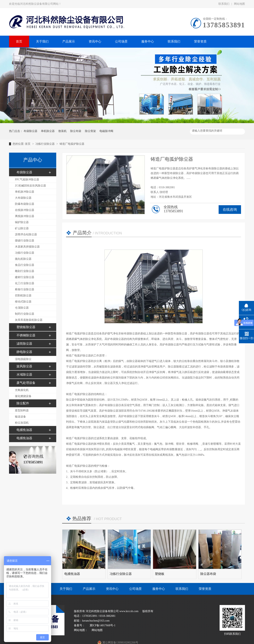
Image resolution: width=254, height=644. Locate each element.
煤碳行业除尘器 (25, 241)
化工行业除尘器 (25, 283)
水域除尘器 (24, 374)
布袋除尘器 (30, 131)
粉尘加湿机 (22, 423)
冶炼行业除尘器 (45, 144)
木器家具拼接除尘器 (27, 247)
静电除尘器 (24, 352)
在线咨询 (230, 210)
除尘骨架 (90, 131)
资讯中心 (112, 589)
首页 (28, 144)
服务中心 (159, 589)
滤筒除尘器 (24, 344)
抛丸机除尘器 (23, 259)
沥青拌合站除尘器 (26, 234)
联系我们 (224, 4)
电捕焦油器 (24, 430)
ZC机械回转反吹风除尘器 (30, 186)
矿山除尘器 (22, 228)
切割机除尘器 (23, 296)
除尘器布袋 (208, 574)
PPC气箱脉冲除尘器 (27, 180)
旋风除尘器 (24, 366)
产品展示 (89, 589)
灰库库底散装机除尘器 (29, 320)
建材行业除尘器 (25, 277)
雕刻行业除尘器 (25, 271)
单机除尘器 (48, 131)
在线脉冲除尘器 (25, 210)
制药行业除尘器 (25, 314)
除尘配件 (23, 403)
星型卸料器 (22, 411)
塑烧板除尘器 (26, 327)
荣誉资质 (205, 589)
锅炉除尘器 (22, 222)
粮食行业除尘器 (25, 289)
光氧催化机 (22, 390)
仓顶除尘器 (22, 308)
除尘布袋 (76, 131)
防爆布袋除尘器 (25, 204)
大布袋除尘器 (23, 198)
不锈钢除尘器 (26, 335)
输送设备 (20, 417)
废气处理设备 (26, 383)
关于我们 (66, 589)
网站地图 (239, 4)
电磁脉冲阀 (106, 131)
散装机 (63, 131)
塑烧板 (160, 574)
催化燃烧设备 (23, 396)
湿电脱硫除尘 (23, 359)
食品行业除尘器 (25, 265)
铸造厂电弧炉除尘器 (72, 144)
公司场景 (135, 589)
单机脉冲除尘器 (25, 192)
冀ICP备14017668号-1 (102, 625)
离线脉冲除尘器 (25, 216)
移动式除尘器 (23, 302)
